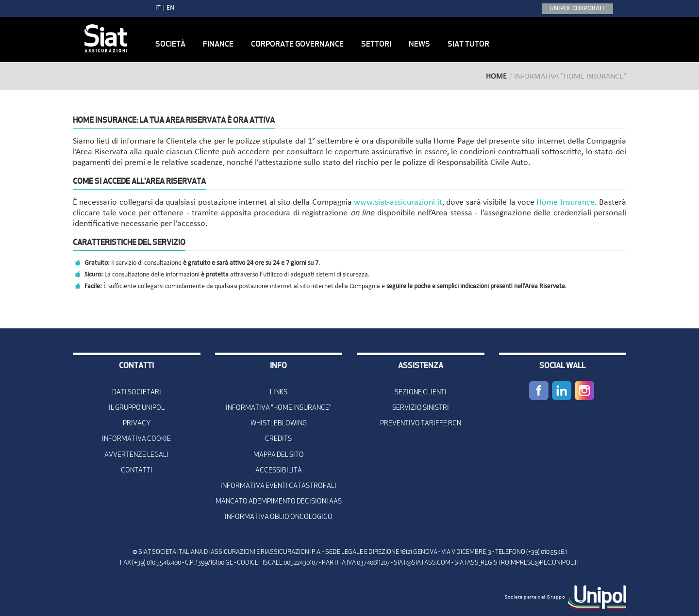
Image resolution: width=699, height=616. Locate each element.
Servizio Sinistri (421, 407)
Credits (278, 438)
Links (279, 392)
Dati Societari (137, 392)
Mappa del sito (279, 454)
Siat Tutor (468, 44)
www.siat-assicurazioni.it (398, 203)
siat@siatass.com (422, 562)
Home (496, 77)
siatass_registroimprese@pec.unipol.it (517, 562)
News (419, 44)
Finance (218, 44)
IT (158, 8)
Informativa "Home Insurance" (279, 407)
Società (170, 44)
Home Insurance (565, 203)
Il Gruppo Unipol (137, 407)
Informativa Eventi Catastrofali (278, 486)
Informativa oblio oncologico (279, 517)
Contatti (137, 470)
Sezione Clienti (421, 392)
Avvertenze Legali (136, 454)
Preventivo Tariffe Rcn (421, 423)
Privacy (137, 423)
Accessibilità (279, 470)
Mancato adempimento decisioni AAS (279, 501)
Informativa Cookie (136, 438)
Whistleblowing (279, 423)
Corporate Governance (297, 44)
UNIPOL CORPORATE (578, 8)
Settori (376, 44)
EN (170, 8)
